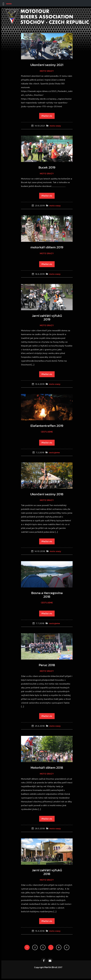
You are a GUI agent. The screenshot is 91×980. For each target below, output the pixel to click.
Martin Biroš (51, 967)
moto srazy (47, 71)
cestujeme (47, 432)
